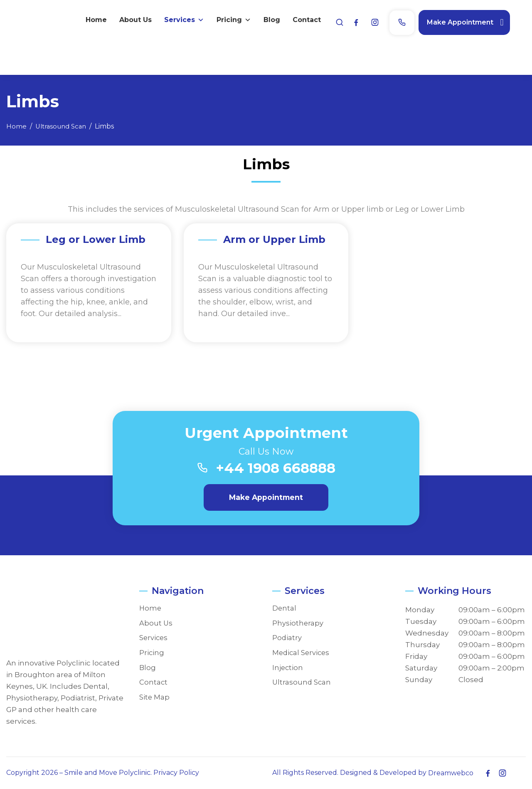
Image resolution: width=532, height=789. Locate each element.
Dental (284, 608)
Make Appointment (476, 21)
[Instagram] (391, 21)
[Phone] (418, 21)
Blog (462, 46)
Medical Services (302, 653)
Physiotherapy (298, 623)
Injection (288, 668)
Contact (497, 46)
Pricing (424, 47)
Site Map (155, 697)
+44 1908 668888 (277, 469)
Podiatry (287, 638)
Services (374, 47)
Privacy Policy (176, 773)
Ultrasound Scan (302, 682)
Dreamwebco (451, 773)
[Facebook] (372, 21)
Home (287, 46)
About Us (326, 46)
